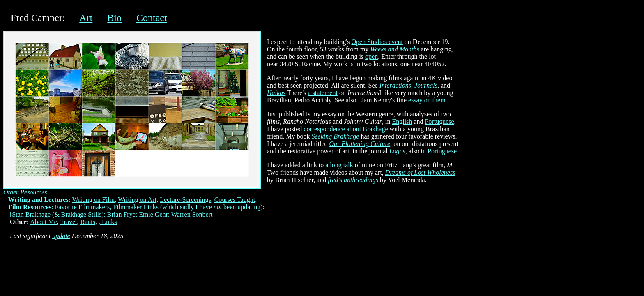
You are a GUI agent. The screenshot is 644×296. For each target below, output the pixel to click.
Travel (68, 222)
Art (86, 18)
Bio (114, 18)
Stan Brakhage (31, 214)
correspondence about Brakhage (346, 129)
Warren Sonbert (192, 214)
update (61, 236)
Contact (152, 18)
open (371, 57)
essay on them (427, 100)
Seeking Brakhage (335, 136)
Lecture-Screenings (185, 200)
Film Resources (30, 207)
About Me (43, 222)
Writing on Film (93, 200)
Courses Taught (235, 200)
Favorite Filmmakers (82, 207)
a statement (322, 93)
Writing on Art (137, 200)
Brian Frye (121, 214)
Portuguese (439, 121)
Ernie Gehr (153, 214)
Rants (88, 222)
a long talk (339, 165)
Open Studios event (377, 42)
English (402, 121)
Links (109, 222)
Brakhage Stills (81, 214)
